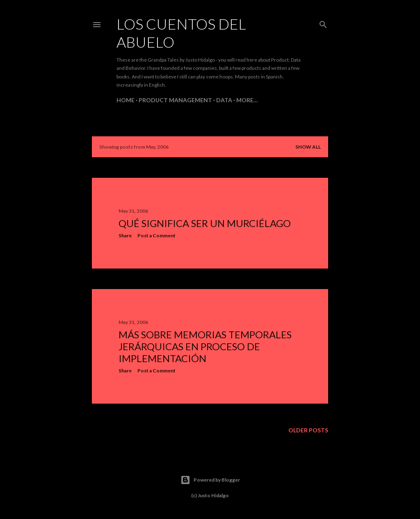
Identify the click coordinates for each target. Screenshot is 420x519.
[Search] (323, 23)
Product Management (175, 100)
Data (224, 100)
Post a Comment (156, 235)
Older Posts (308, 430)
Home (126, 100)
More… (247, 100)
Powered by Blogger (210, 480)
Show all (308, 147)
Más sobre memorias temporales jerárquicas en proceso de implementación (205, 346)
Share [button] (125, 235)
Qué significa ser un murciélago (205, 223)
